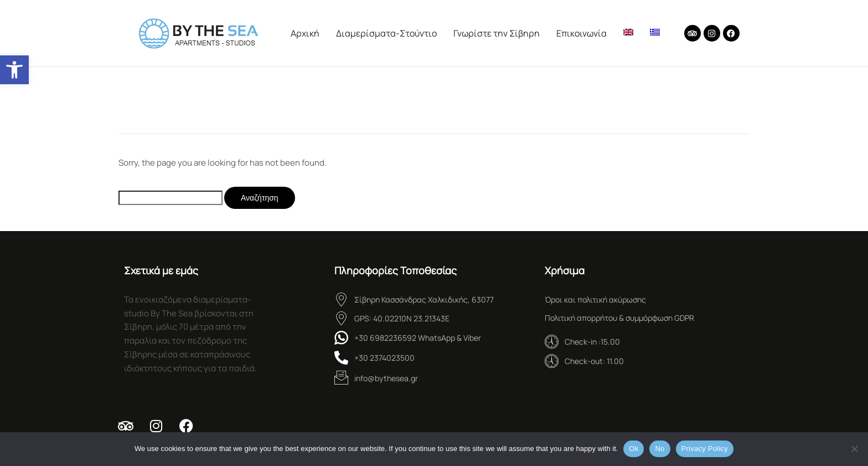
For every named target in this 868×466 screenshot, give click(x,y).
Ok (634, 449)
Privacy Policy (705, 449)
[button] (14, 70)
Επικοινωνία (582, 33)
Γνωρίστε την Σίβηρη (497, 33)
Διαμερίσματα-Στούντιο (386, 33)
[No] (854, 449)
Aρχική (305, 33)
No (660, 449)
